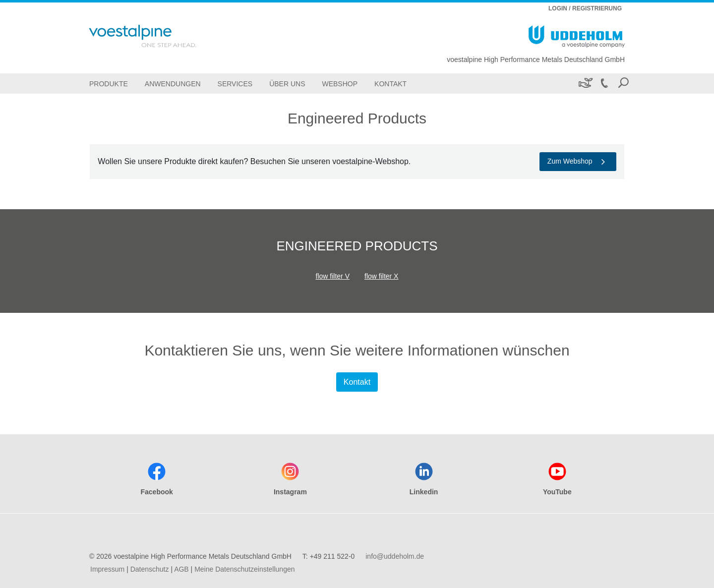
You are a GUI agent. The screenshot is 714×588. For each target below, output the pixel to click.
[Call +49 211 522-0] (604, 84)
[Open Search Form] (623, 84)
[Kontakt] (390, 84)
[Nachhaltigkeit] (585, 84)
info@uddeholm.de (395, 556)
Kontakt (357, 382)
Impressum (107, 569)
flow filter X (381, 276)
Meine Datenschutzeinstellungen (244, 569)
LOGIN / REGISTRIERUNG (585, 8)
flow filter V (333, 276)
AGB (181, 569)
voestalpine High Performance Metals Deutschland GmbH (536, 59)
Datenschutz (150, 569)
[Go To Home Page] (156, 36)
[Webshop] (340, 84)
